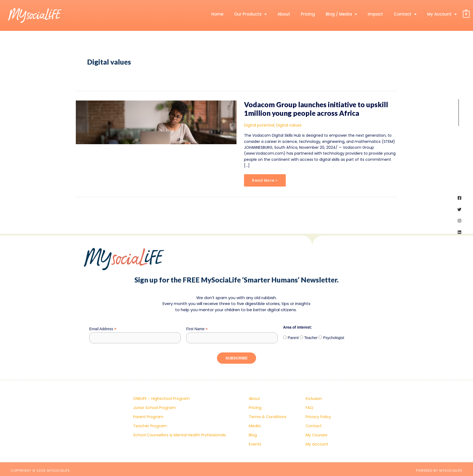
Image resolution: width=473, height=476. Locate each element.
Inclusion (314, 399)
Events (255, 444)
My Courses (316, 435)
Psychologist (333, 338)
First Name (197, 329)
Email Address (103, 329)
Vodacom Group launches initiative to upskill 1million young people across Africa (316, 109)
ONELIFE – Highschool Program (161, 399)
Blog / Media (341, 14)
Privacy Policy (318, 417)
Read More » (265, 179)
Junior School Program (154, 408)
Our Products (250, 14)
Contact (405, 14)
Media (254, 426)
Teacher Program (150, 426)
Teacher (310, 338)
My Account (442, 14)
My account (317, 444)
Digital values (288, 125)
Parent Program (148, 417)
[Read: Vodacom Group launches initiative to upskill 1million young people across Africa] (156, 122)
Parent (293, 338)
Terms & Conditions (267, 417)
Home (217, 14)
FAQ (309, 408)
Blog (253, 435)
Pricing (308, 14)
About (284, 14)
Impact (375, 14)
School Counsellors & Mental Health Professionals (179, 435)
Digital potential (259, 125)
